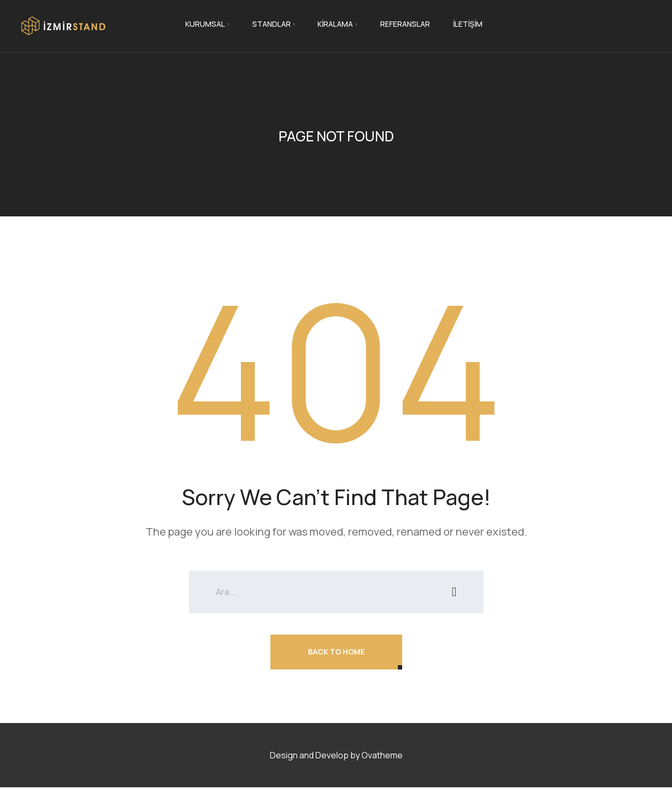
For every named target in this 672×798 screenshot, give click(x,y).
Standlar (271, 24)
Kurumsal (205, 24)
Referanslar (405, 24)
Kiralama (335, 24)
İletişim (468, 24)
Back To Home (336, 652)
